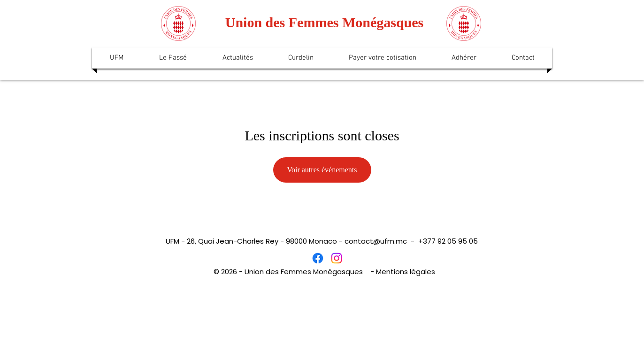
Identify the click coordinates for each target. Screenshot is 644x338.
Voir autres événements (322, 170)
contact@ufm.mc (376, 241)
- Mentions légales (403, 272)
